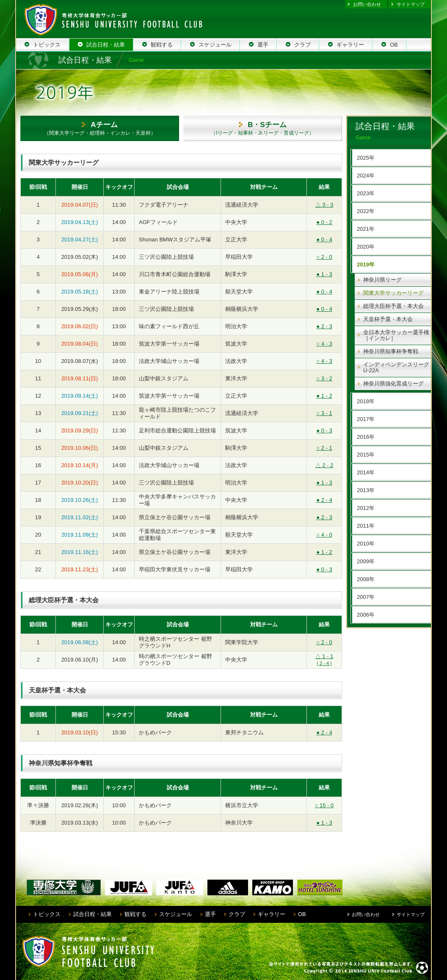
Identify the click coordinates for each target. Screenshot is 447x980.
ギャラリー (272, 914)
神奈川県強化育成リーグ (393, 383)
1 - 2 (324, 396)
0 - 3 (324, 430)
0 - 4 (324, 239)
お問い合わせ (367, 4)
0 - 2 (324, 222)
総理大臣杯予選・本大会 (393, 306)
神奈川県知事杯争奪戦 (391, 351)
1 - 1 (324, 659)
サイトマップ (411, 4)
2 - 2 (324, 465)
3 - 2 (324, 378)
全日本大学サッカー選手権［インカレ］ (396, 335)
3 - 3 (324, 205)
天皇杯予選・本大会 (388, 319)
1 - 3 (324, 274)
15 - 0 (324, 805)
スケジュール (176, 914)
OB (302, 914)
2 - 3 (324, 326)
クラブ (237, 914)
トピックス (47, 914)
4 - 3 (324, 344)
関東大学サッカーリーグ (393, 293)
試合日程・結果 (92, 914)
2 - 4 (324, 500)
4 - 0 (324, 535)
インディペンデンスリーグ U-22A (396, 367)
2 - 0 (324, 257)
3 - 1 (324, 413)
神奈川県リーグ (382, 280)
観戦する (135, 914)
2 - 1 (324, 448)
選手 (210, 914)
